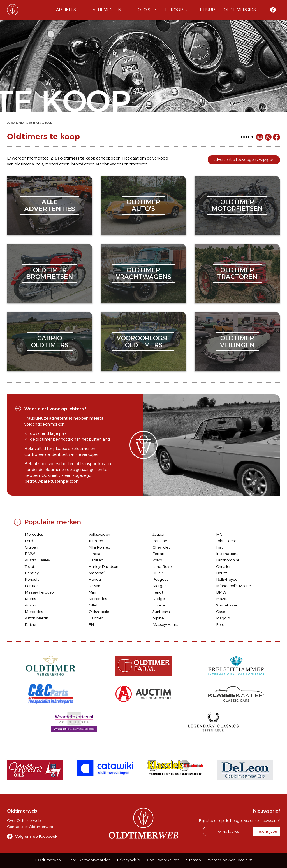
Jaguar (159, 534)
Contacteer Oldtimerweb (30, 827)
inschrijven (267, 831)
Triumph (96, 541)
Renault (32, 579)
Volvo (157, 560)
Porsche (160, 541)
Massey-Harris (165, 624)
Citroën (31, 547)
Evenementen (106, 10)
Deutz (222, 573)
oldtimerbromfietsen (50, 273)
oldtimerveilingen (237, 341)
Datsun (31, 624)
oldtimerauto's (143, 205)
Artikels (66, 10)
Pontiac (32, 586)
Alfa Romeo (99, 547)
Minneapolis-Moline (233, 586)
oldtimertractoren (237, 273)
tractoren (138, 164)
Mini (92, 592)
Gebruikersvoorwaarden (89, 860)
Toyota (31, 566)
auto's (37, 164)
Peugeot (160, 579)
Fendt (158, 592)
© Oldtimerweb (48, 860)
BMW (30, 554)
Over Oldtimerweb (24, 820)
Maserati (97, 573)
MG (219, 534)
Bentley (32, 573)
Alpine (158, 618)
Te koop (174, 10)
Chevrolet (161, 547)
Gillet (93, 605)
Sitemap (194, 860)
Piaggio (223, 618)
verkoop (160, 158)
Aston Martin (36, 618)
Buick (158, 573)
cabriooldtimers (50, 341)
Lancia (94, 554)
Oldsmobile (99, 612)
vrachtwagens (110, 164)
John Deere (226, 541)
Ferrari (158, 554)
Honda (95, 579)
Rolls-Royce (227, 579)
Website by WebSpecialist (230, 860)
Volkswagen (99, 534)
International (228, 554)
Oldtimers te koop (39, 123)
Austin (30, 605)
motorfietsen (57, 164)
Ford (29, 541)
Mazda (222, 599)
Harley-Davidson (103, 566)
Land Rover (163, 566)
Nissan (94, 586)
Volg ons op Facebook (36, 836)
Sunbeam (161, 612)
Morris (30, 599)
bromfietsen (83, 164)
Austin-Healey (37, 560)
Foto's (143, 10)
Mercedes (34, 534)
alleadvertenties (50, 205)
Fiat (220, 547)
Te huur (206, 10)
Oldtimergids (240, 10)
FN (91, 624)
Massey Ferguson (40, 592)
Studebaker (227, 605)
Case (221, 612)
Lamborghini (227, 560)
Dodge (159, 599)
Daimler (96, 618)
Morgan (160, 586)
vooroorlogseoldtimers (143, 341)
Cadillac (96, 560)
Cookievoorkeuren (163, 860)
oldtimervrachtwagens (143, 273)
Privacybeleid (129, 860)
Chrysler (223, 566)
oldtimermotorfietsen (237, 205)
